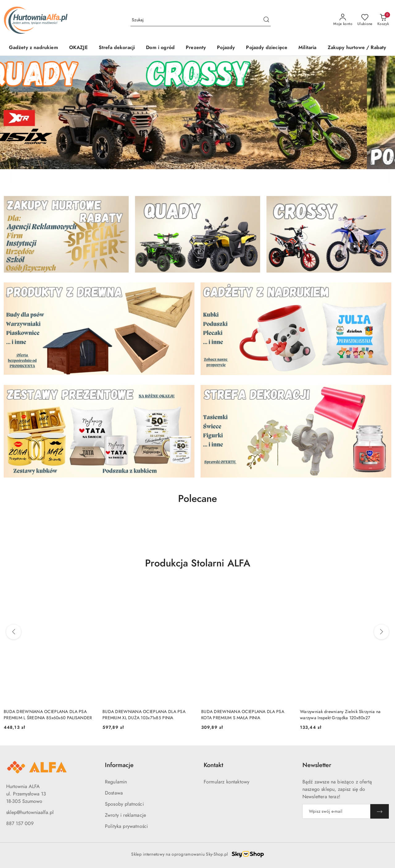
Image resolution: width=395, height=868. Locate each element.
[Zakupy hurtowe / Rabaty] (357, 48)
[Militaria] (307, 48)
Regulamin (116, 782)
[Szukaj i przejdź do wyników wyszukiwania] (266, 20)
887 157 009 (20, 824)
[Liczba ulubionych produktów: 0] (365, 20)
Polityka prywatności (126, 826)
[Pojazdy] (226, 48)
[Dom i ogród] (160, 48)
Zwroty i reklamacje (125, 815)
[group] (197, 113)
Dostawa (114, 793)
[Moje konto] (343, 20)
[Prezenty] (196, 48)
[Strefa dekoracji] (117, 48)
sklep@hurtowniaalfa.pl (30, 812)
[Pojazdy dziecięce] (267, 48)
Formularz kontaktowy (227, 782)
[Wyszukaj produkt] (201, 20)
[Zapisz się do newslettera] (336, 811)
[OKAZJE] (78, 48)
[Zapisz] (380, 811)
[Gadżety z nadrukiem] (33, 48)
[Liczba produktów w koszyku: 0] (383, 20)
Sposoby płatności (124, 804)
